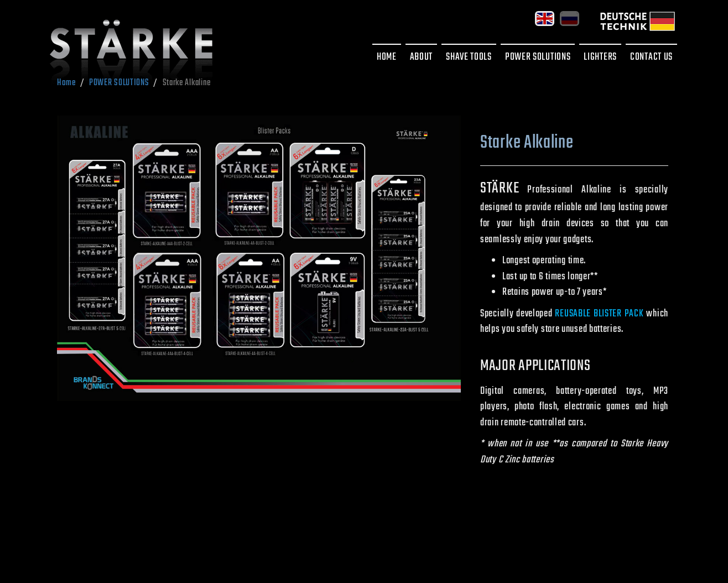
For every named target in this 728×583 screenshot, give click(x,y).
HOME (387, 57)
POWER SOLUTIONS (538, 57)
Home (66, 83)
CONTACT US (651, 57)
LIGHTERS (600, 57)
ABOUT (422, 57)
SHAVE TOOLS (469, 57)
